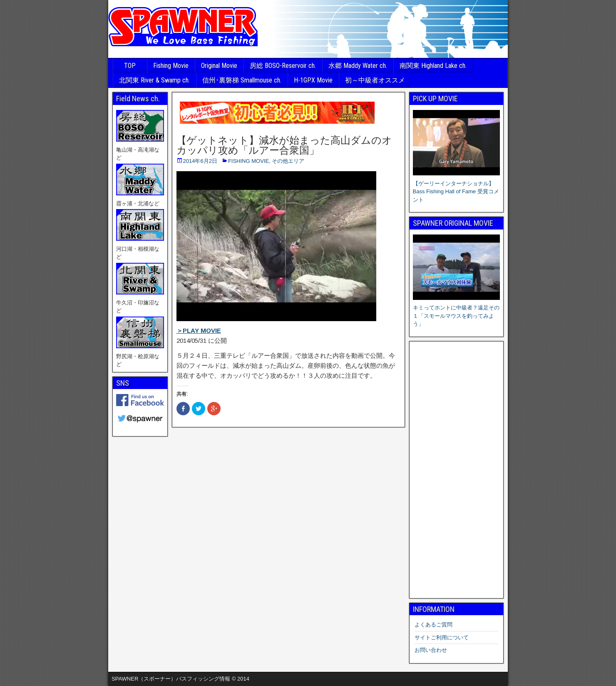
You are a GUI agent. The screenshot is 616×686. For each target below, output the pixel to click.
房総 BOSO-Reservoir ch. (283, 66)
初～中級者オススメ (375, 80)
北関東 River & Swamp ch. (154, 80)
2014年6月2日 (200, 161)
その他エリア (288, 161)
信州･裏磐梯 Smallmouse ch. (242, 80)
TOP (130, 66)
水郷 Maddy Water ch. (358, 66)
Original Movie (219, 66)
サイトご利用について (442, 637)
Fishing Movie (171, 66)
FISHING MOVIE (248, 161)
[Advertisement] (457, 470)
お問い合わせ (431, 650)
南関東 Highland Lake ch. (433, 66)
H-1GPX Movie (313, 80)
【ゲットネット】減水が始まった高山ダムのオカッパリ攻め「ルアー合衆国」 (284, 145)
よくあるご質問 (433, 625)
